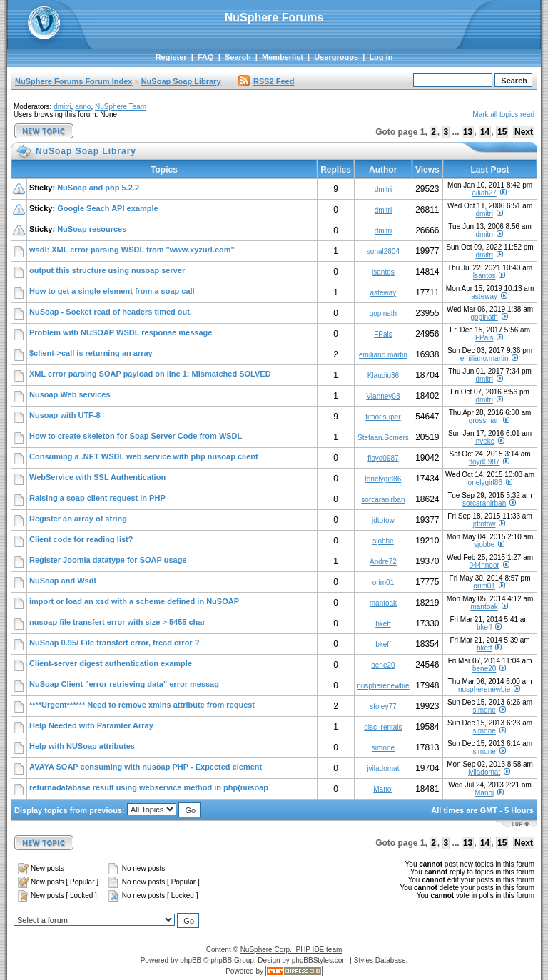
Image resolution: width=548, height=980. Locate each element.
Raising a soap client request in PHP (97, 498)
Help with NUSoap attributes (82, 746)
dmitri (62, 107)
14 (485, 132)
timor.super (383, 417)
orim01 (384, 582)
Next (524, 132)
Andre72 (383, 562)
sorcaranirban (383, 500)
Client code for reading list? (81, 539)
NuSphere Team (121, 107)
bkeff (383, 624)
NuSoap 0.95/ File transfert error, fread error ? (114, 643)
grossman (484, 420)
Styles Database (380, 960)
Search (238, 57)
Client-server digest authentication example (111, 663)
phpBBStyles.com (320, 960)
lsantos (383, 272)
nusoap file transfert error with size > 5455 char (117, 622)
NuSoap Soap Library (181, 81)
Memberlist (283, 57)
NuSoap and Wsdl (63, 581)
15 (502, 132)
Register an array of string (78, 519)
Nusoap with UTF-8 (65, 415)
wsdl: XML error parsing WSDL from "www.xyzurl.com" (132, 250)
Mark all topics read (503, 114)
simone (484, 710)
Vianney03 (383, 396)
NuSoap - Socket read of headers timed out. (111, 312)
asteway (384, 293)
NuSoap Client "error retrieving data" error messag (124, 684)
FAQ (206, 57)
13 (468, 132)
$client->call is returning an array (91, 353)
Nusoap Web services (70, 394)
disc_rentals (383, 727)
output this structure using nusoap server (107, 270)
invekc (484, 441)
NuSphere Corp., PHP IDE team (291, 950)
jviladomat (383, 769)
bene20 (383, 665)
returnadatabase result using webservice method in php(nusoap (149, 787)
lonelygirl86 (384, 479)
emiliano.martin (383, 355)
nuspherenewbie (383, 686)
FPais (383, 334)
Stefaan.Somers (383, 438)
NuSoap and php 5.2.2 (98, 188)
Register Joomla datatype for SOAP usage (108, 560)
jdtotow (383, 520)
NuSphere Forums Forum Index (73, 81)
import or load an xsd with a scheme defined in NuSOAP (134, 601)
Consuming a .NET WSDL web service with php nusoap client (144, 456)
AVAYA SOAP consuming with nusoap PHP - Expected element (146, 767)
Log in (381, 57)
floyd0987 (383, 458)
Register (171, 57)
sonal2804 (383, 251)
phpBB (191, 960)
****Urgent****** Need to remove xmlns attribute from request (142, 705)
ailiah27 (484, 193)
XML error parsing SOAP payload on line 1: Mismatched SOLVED (150, 374)
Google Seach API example (107, 208)
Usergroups (336, 57)
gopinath (383, 313)
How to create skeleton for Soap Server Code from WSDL (136, 436)
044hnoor (484, 565)
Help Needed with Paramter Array (91, 725)
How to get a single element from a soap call (112, 291)
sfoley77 (383, 706)
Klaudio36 (383, 376)
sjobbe (383, 541)
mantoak (383, 603)
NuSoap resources (92, 229)
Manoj (383, 789)
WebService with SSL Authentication (97, 477)
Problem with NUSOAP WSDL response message (121, 332)
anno (83, 107)
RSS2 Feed (266, 81)
